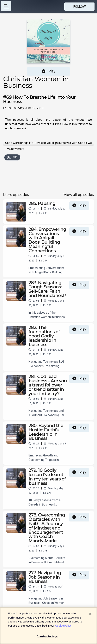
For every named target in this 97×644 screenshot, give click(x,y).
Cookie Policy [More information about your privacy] (63, 627)
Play (49, 71)
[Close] (90, 616)
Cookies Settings (47, 638)
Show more (15, 149)
